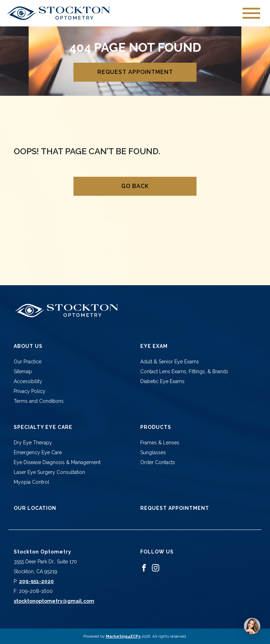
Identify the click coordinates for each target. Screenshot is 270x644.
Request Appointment (135, 72)
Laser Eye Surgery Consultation (49, 472)
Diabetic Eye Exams (162, 381)
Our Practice (28, 362)
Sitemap (23, 371)
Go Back (135, 186)
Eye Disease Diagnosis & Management (57, 462)
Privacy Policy (30, 391)
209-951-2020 (36, 581)
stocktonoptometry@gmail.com (54, 601)
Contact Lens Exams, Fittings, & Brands (184, 371)
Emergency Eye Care (38, 452)
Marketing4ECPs (123, 636)
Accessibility (28, 381)
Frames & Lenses (160, 443)
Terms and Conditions (39, 401)
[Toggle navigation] (251, 13)
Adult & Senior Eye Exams (170, 362)
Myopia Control (31, 482)
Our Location (35, 508)
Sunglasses (153, 452)
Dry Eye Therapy (33, 443)
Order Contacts (158, 462)
